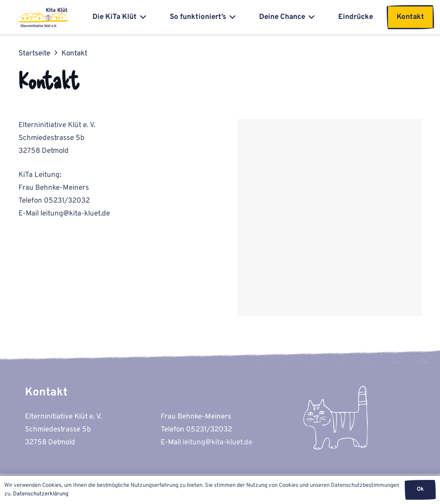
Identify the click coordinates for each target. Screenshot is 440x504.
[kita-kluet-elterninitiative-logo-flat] (44, 17)
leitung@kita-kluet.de (217, 443)
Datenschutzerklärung (41, 494)
